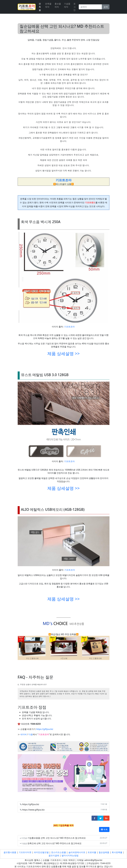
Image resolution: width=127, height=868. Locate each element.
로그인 (75, 7)
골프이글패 (54, 855)
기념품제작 (67, 5)
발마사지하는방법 (70, 855)
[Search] (90, 7)
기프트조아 (69, 327)
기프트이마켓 (25, 852)
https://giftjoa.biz (45, 729)
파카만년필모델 (41, 852)
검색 (106, 7)
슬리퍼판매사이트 (77, 852)
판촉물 (40, 7)
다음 (31, 734)
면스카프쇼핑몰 (59, 852)
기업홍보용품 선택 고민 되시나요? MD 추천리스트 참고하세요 (57, 838)
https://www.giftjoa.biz (33, 810)
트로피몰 (92, 852)
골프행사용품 (10, 852)
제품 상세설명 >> (63, 353)
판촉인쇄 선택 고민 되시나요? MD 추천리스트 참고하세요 (54, 843)
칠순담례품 (104, 852)
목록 (104, 829)
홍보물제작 (58, 5)
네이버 (23, 734)
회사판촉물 (117, 852)
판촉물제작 (48, 5)
